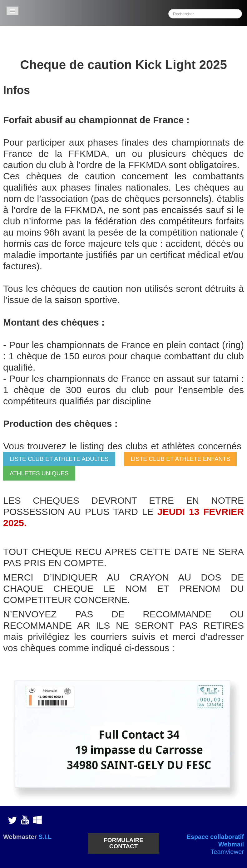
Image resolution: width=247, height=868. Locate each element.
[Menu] (12, 11)
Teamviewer (227, 852)
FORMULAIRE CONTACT (124, 843)
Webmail (231, 844)
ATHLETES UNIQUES (39, 473)
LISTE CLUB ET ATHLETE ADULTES (59, 459)
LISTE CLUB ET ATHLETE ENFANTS (180, 459)
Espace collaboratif (215, 837)
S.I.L (45, 837)
